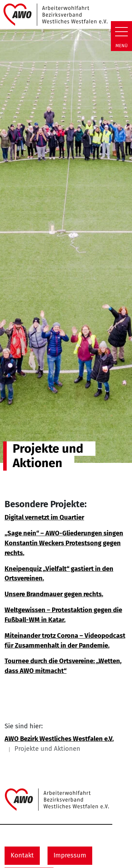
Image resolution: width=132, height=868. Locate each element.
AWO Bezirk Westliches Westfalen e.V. (59, 739)
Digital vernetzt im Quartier (44, 517)
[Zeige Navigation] (121, 32)
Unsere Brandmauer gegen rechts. (54, 594)
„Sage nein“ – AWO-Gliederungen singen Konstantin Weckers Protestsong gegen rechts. (64, 543)
